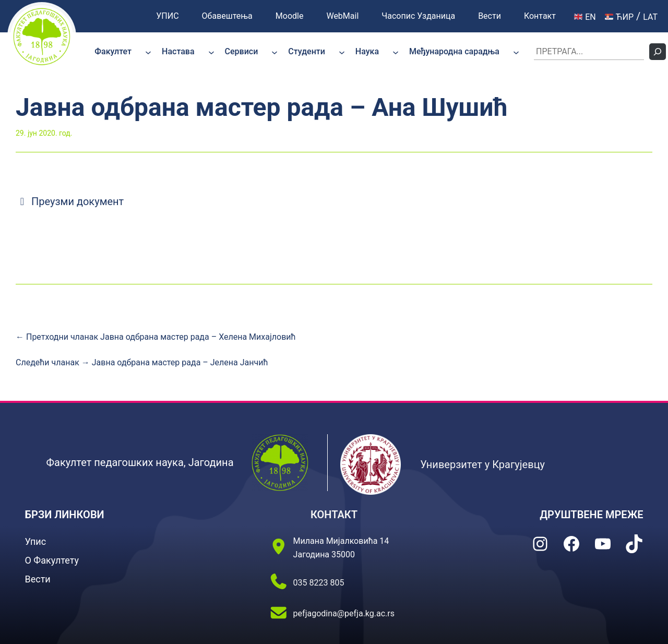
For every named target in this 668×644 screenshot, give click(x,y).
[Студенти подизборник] (342, 52)
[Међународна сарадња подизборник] (516, 52)
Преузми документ (70, 201)
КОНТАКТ (334, 515)
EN (585, 17)
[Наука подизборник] (396, 52)
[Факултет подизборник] (148, 52)
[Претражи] (658, 52)
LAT (650, 17)
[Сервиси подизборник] (275, 52)
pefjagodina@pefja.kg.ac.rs (344, 613)
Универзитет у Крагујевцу (482, 464)
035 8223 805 (319, 583)
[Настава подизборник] (211, 52)
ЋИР (619, 17)
